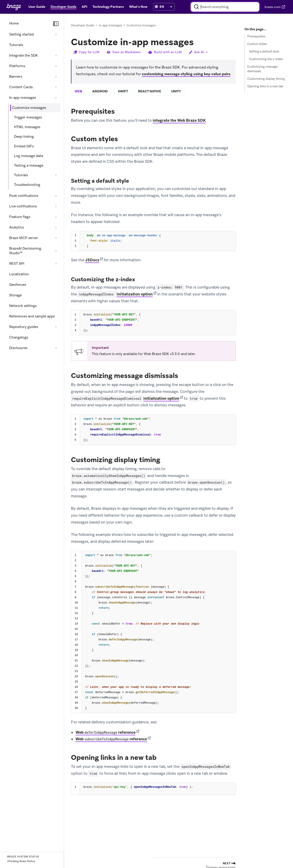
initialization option (135, 294)
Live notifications (23, 206)
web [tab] (78, 91)
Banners (16, 77)
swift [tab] (123, 91)
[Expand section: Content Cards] (56, 87)
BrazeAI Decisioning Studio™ (25, 251)
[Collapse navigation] (56, 24)
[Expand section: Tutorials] (56, 175)
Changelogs (19, 337)
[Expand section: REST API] (56, 264)
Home (14, 23)
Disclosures (18, 348)
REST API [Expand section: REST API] (17, 264)
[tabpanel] (153, 450)
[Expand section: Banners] (56, 77)
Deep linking (24, 137)
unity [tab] (176, 91)
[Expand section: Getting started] (56, 34)
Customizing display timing (266, 79)
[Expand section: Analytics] (56, 227)
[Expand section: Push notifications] (56, 196)
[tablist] (153, 92)
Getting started (21, 34)
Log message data (28, 156)
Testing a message (29, 165)
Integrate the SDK (23, 55)
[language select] (166, 7)
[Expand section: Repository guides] (56, 327)
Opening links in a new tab (265, 86)
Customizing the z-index (266, 59)
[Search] (196, 7)
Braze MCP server (24, 238)
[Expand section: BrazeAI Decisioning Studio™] (56, 251)
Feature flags (20, 217)
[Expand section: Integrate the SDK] (56, 55)
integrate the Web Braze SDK (179, 120)
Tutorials (16, 45)
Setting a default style (264, 51)
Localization (19, 274)
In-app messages (23, 98)
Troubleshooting (27, 185)
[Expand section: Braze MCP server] (56, 238)
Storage (15, 295)
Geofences (18, 285)
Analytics (16, 227)
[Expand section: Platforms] (56, 66)
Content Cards (21, 87)
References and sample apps (32, 316)
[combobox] (225, 7)
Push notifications (24, 196)
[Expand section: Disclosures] (56, 348)
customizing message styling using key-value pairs (186, 74)
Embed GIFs (24, 146)
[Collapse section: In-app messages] (56, 98)
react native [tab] (150, 91)
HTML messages (27, 127)
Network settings (23, 306)
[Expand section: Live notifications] (56, 206)
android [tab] (100, 91)
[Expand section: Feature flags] (56, 217)
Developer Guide (83, 25)
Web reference (106, 732)
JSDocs (92, 260)
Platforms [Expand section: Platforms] (17, 66)
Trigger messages (28, 117)
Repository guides (24, 327)
